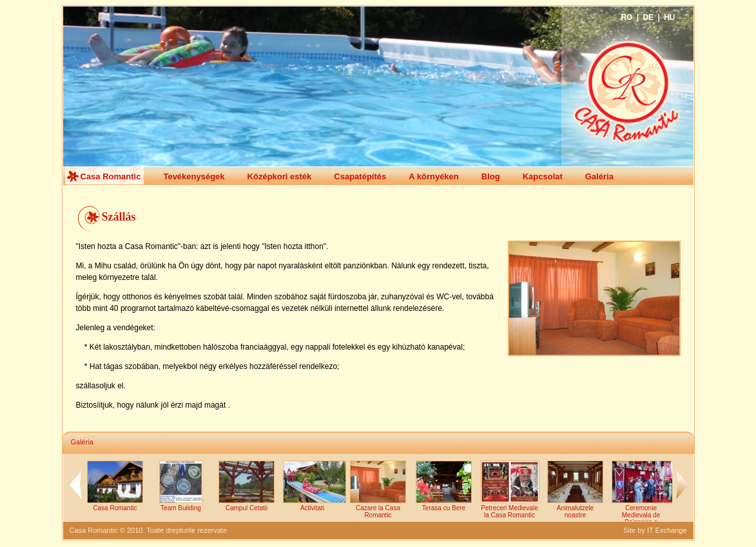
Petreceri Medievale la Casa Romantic (510, 508)
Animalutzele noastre (575, 508)
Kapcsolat (536, 177)
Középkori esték (273, 177)
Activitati (315, 504)
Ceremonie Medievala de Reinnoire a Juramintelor (643, 515)
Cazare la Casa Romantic (378, 508)
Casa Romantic (104, 176)
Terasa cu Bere (444, 504)
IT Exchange (667, 530)
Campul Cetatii (247, 504)
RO (626, 17)
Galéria (592, 177)
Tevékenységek (187, 177)
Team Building (181, 504)
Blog (484, 177)
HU (669, 17)
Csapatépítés (353, 177)
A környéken (427, 177)
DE (648, 17)
